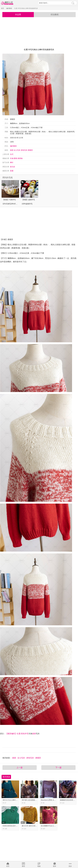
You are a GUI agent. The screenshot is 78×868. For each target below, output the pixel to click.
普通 (12, 171)
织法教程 (55, 15)
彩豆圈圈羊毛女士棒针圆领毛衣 (52, 826)
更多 (70, 866)
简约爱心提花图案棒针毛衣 (32, 800)
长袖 (12, 158)
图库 (55, 866)
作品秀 (18, 15)
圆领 (15, 158)
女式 (12, 154)
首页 (8, 866)
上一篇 (20, 768)
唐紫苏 (30, 150)
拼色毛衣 (24, 150)
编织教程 (9, 8)
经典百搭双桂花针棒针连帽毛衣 (14, 826)
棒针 (12, 162)
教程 (23, 866)
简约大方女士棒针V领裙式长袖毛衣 (16, 800)
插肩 (12, 150)
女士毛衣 (17, 150)
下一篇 (58, 768)
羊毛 (27, 734)
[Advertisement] (39, 33)
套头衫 (13, 167)
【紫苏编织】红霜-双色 (15, 734)
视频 (39, 866)
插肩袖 (20, 158)
